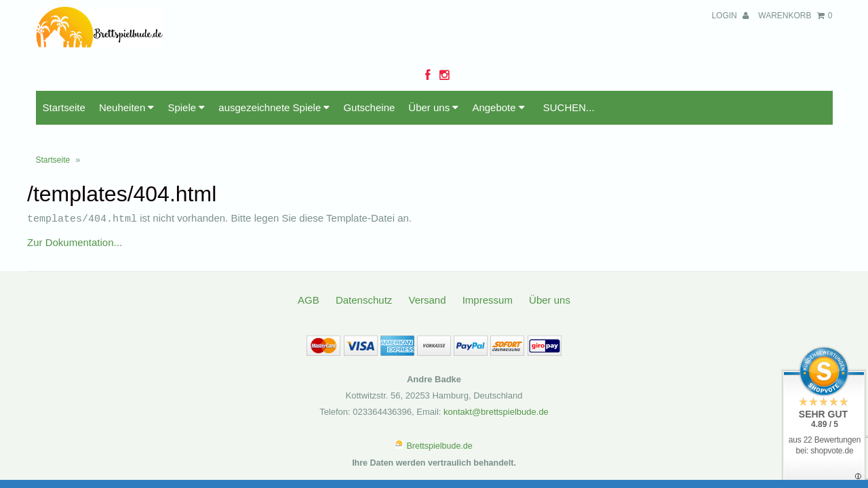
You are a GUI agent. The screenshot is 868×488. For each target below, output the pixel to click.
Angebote (498, 78)
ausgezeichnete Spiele (274, 78)
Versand (427, 269)
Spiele (186, 78)
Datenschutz (364, 269)
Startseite (64, 78)
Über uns (433, 78)
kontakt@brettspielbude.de (496, 381)
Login (730, 16)
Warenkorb (795, 16)
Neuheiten (127, 78)
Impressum (488, 269)
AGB (309, 269)
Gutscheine (369, 78)
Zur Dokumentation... (75, 212)
